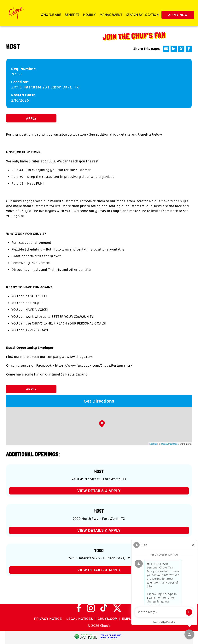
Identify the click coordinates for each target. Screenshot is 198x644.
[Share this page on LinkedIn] (174, 49)
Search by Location (143, 15)
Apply (31, 119)
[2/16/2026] (99, 101)
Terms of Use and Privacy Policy (111, 637)
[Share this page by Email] (166, 49)
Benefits (72, 15)
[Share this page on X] (181, 49)
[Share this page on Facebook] (189, 49)
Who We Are (51, 15)
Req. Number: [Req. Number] (24, 69)
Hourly (89, 15)
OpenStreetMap (169, 444)
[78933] (99, 74)
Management (111, 15)
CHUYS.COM (107, 619)
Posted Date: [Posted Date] (23, 95)
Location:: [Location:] (20, 82)
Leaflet (153, 444)
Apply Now (178, 15)
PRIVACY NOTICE (48, 619)
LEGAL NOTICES (80, 619)
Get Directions (99, 401)
